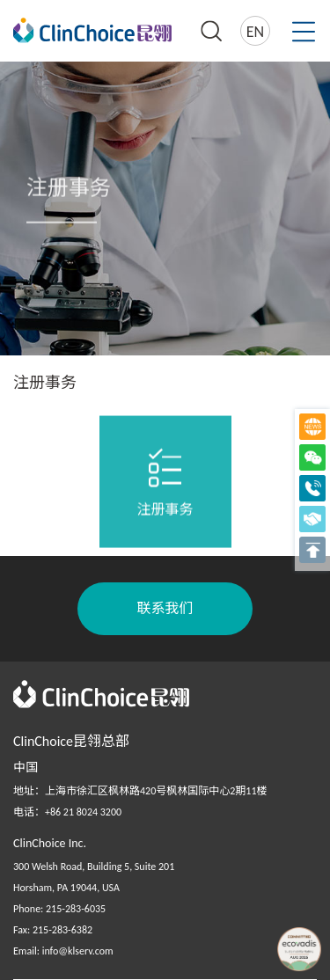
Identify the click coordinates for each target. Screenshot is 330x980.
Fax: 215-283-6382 (53, 930)
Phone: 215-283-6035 (59, 909)
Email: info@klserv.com (63, 951)
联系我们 (165, 608)
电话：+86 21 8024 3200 (67, 812)
